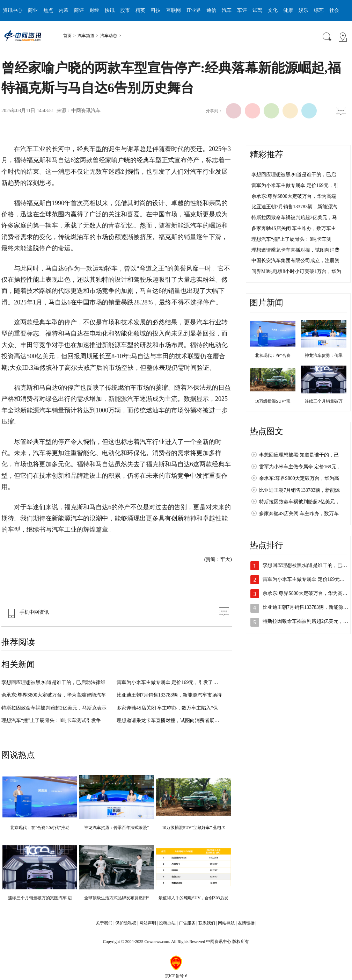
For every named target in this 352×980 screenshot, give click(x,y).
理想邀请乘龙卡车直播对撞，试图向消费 (295, 250)
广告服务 (187, 923)
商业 (33, 10)
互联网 (174, 10)
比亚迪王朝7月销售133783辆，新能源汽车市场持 (169, 695)
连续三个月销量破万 (324, 401)
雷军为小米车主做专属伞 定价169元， (300, 467)
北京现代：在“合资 (273, 355)
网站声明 (148, 923)
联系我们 (207, 923)
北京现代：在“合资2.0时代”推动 (40, 828)
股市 (125, 10)
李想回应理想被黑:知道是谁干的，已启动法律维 (53, 682)
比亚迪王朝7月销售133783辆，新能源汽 (294, 207)
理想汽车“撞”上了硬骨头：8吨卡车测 (291, 239)
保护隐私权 (126, 923)
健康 (288, 10)
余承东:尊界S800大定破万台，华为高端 (294, 196)
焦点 (48, 10)
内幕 (64, 10)
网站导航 (226, 923)
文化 (273, 10)
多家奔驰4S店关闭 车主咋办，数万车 (299, 514)
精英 (140, 10)
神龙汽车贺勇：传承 (324, 355)
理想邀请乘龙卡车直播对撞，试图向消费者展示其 (170, 720)
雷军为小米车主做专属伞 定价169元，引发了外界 (170, 682)
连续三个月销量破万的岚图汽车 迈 (40, 898)
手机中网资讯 (27, 612)
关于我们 (104, 923)
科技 (156, 10)
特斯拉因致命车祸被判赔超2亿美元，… (305, 621)
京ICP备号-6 (176, 976)
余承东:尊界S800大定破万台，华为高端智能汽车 (54, 695)
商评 (79, 10)
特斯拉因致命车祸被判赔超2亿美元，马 (294, 218)
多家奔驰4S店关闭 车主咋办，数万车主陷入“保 (167, 708)
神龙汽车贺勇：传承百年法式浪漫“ (116, 828)
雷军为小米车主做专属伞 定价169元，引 (295, 185)
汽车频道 (86, 36)
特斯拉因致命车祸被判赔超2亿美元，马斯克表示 (54, 708)
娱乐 (303, 10)
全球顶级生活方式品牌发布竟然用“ (116, 898)
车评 (242, 10)
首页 (67, 36)
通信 (211, 10)
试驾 (257, 10)
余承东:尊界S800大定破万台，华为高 (299, 478)
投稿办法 (167, 923)
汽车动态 (109, 36)
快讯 (110, 10)
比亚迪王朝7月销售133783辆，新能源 (299, 490)
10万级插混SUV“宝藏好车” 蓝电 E (193, 828)
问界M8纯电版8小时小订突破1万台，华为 (296, 271)
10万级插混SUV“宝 (273, 401)
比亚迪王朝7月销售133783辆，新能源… (305, 607)
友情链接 (246, 923)
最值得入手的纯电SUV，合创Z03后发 (193, 898)
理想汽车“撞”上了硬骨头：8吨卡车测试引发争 (51, 720)
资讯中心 (13, 10)
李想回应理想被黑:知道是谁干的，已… (305, 565)
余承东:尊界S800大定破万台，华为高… (305, 593)
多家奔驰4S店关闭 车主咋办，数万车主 (294, 228)
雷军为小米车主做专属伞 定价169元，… (306, 579)
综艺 (319, 10)
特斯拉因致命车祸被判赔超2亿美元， (299, 502)
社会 (334, 10)
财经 (94, 10)
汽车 (227, 10)
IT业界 (194, 10)
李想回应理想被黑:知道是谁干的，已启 (294, 175)
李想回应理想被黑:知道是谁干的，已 (299, 455)
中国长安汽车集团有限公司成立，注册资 (295, 261)
